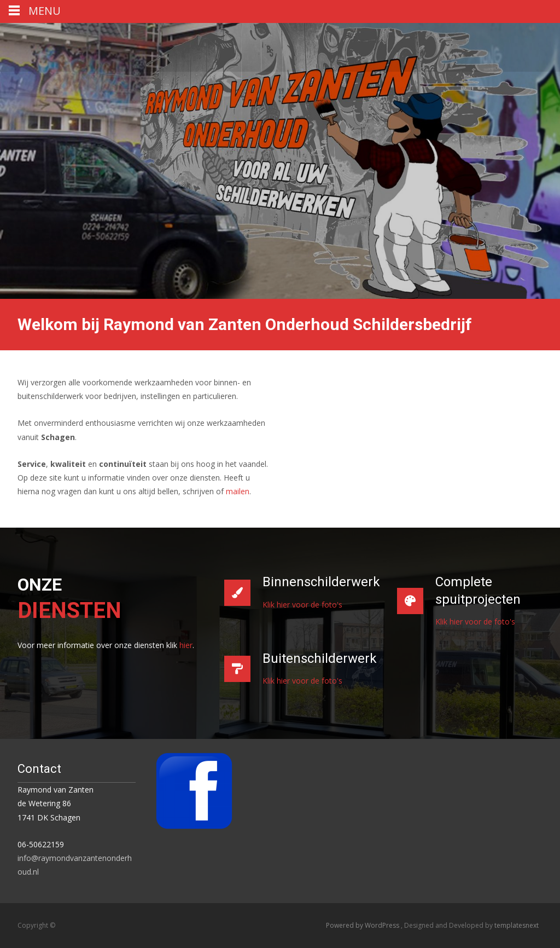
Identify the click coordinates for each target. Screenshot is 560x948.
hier (186, 645)
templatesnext (517, 925)
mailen (238, 491)
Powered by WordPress (363, 925)
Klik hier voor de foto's (302, 605)
